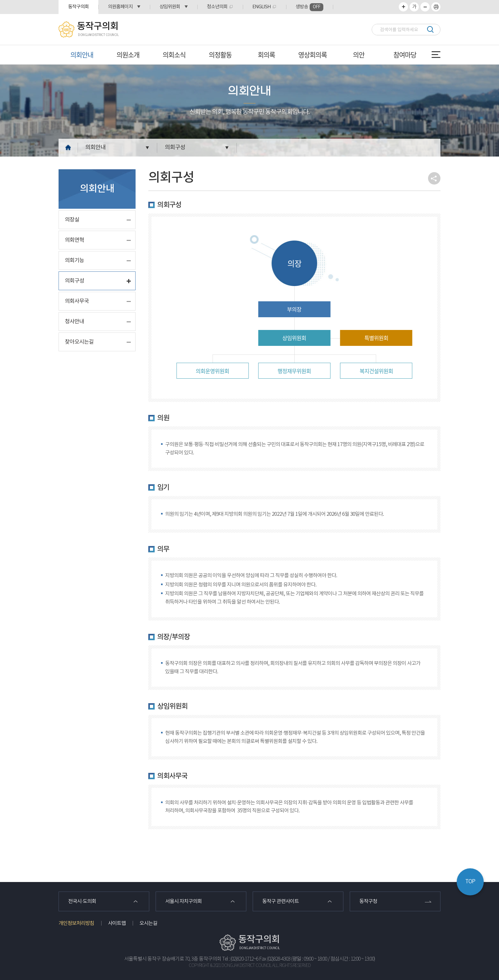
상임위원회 (170, 7)
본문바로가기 (0, 0)
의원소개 (128, 55)
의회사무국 (77, 301)
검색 (430, 29)
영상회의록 (313, 55)
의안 (359, 55)
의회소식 (174, 55)
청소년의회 (217, 7)
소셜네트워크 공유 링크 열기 (434, 178)
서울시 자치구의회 (183, 901)
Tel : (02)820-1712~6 (240, 959)
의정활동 (220, 55)
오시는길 (148, 923)
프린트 (436, 7)
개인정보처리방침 (76, 923)
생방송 (309, 7)
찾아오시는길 (79, 342)
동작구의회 (78, 7)
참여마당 (405, 55)
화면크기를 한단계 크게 (403, 7)
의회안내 (82, 55)
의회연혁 (74, 240)
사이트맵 (117, 923)
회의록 (266, 55)
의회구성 (175, 147)
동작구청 (368, 901)
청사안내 (74, 322)
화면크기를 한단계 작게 (425, 7)
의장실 (72, 220)
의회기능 (74, 261)
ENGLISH (262, 7)
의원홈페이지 (120, 7)
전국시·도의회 (82, 901)
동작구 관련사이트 (281, 901)
